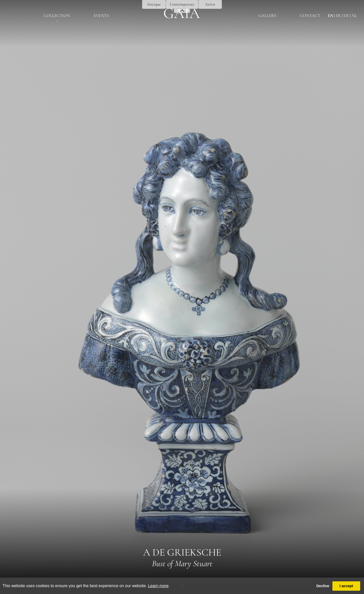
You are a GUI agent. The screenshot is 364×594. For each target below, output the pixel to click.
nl (354, 16)
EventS (101, 16)
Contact (310, 16)
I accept (346, 586)
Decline (323, 586)
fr (338, 16)
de (346, 16)
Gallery (267, 16)
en (331, 16)
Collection (57, 16)
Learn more (158, 586)
